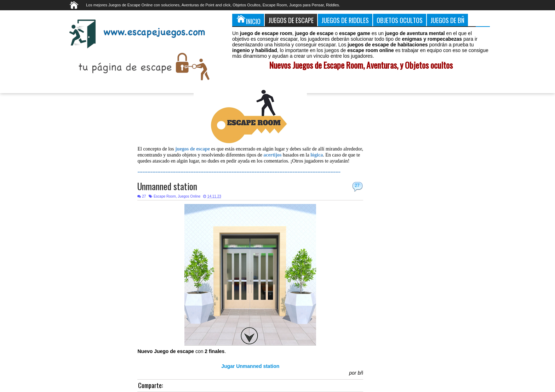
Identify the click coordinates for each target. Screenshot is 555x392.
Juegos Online (189, 196)
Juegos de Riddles (345, 20)
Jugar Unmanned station (250, 366)
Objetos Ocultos (400, 20)
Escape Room (165, 196)
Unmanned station (167, 186)
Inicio (248, 20)
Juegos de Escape (291, 20)
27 (357, 186)
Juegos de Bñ (447, 20)
